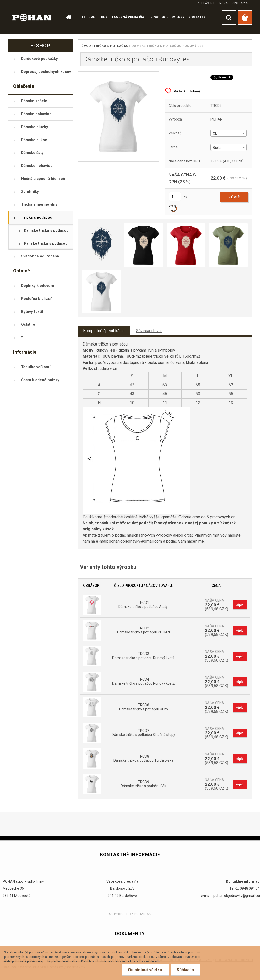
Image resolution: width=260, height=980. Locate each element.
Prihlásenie (206, 3)
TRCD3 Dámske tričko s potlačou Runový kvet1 (143, 656)
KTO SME (88, 17)
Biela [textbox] (217, 148)
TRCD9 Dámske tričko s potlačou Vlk (143, 784)
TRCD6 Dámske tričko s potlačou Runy (144, 707)
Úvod (86, 46)
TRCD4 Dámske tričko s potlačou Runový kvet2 (143, 681)
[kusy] (175, 196)
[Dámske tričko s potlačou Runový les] (118, 116)
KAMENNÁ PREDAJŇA (128, 17)
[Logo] (32, 17)
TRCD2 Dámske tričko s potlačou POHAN (143, 630)
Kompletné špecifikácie (104, 331)
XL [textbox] (215, 133)
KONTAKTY (197, 17)
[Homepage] (68, 18)
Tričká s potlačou (111, 46)
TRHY (103, 17)
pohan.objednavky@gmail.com (135, 541)
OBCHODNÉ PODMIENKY (166, 17)
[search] (229, 18)
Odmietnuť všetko (145, 970)
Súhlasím (185, 970)
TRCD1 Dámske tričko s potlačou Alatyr (144, 605)
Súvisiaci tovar (149, 331)
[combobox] (229, 133)
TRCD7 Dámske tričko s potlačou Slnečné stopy (143, 733)
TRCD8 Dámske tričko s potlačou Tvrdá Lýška (143, 758)
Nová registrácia (233, 3)
